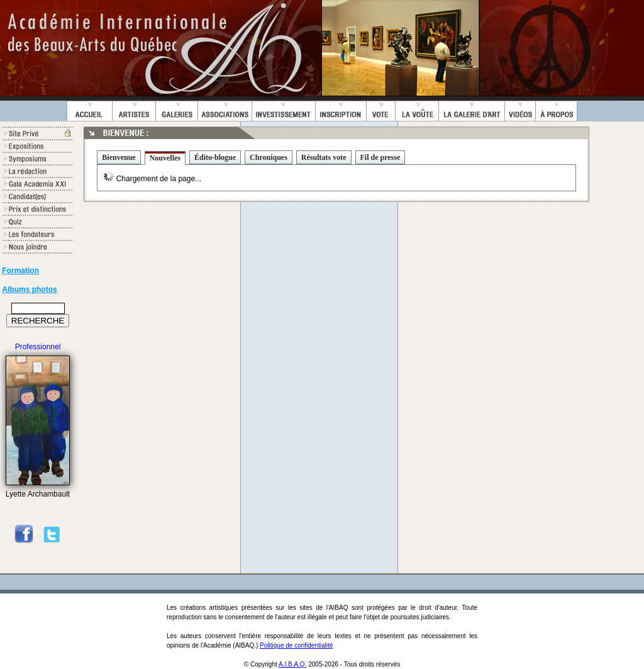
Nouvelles (165, 158)
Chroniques (269, 157)
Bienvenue (119, 157)
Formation (20, 271)
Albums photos (29, 290)
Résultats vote (324, 157)
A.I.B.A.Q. (292, 664)
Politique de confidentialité (296, 645)
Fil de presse (380, 157)
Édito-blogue (215, 157)
